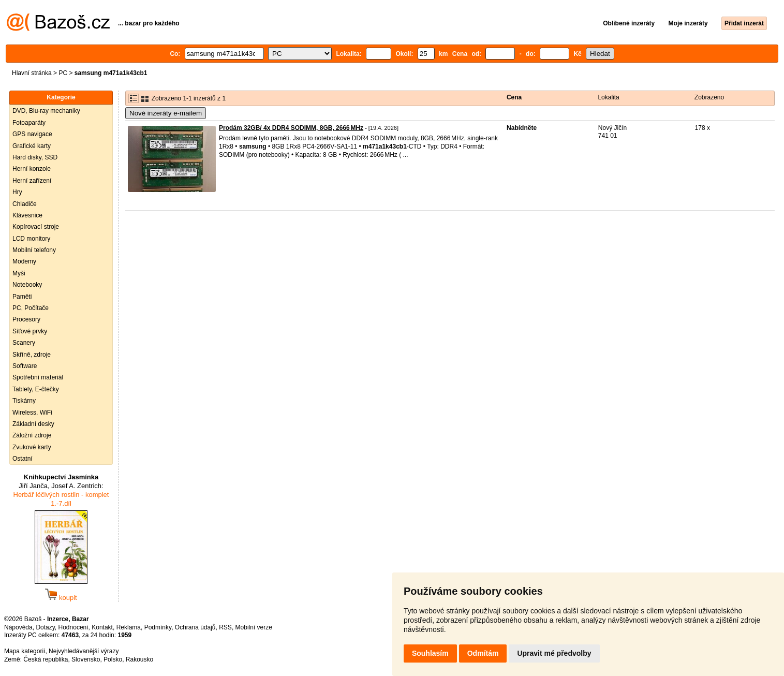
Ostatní (23, 459)
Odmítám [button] (483, 653)
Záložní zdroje (32, 435)
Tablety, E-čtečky (36, 389)
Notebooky (27, 285)
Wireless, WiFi (32, 413)
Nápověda (18, 627)
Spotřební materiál (38, 377)
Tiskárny (24, 401)
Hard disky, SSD (35, 157)
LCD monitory (31, 239)
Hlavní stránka (32, 73)
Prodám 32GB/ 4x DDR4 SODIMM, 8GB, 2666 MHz (291, 128)
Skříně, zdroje (32, 355)
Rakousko (139, 659)
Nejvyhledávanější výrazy (84, 651)
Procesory (26, 319)
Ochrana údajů (195, 627)
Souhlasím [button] (430, 653)
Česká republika (46, 659)
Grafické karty (32, 146)
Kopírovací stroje (36, 227)
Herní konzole (32, 169)
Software (25, 366)
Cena (514, 97)
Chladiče (25, 204)
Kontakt (102, 627)
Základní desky (33, 424)
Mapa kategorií (25, 651)
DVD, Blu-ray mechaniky (46, 111)
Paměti (22, 297)
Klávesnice (27, 215)
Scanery (24, 343)
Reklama (129, 627)
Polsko (113, 659)
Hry (17, 192)
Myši (19, 273)
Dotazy (45, 627)
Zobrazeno (709, 97)
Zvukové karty (32, 447)
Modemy (24, 261)
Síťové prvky (30, 331)
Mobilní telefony (34, 250)
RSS (225, 627)
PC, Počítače (31, 308)
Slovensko (86, 659)
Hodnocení (73, 627)
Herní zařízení (32, 181)
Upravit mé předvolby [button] (554, 653)
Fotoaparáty (29, 123)
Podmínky (158, 627)
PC (63, 73)
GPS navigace (32, 134)
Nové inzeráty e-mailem (166, 113)
